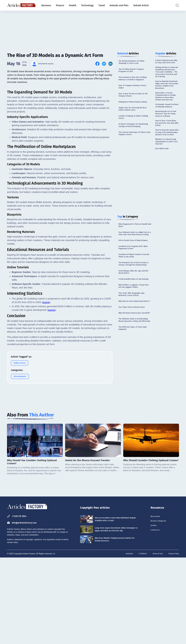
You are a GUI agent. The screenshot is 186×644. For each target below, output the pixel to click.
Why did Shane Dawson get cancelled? (132, 353)
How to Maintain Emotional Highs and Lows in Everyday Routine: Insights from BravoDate (166, 96)
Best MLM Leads (163, 182)
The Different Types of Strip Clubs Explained (135, 374)
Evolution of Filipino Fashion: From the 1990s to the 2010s (135, 280)
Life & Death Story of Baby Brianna (131, 261)
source (46, 408)
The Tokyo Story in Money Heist (134, 345)
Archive (154, 611)
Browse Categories (160, 606)
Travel (102, 5)
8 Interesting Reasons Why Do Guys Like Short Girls (167, 63)
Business (46, 5)
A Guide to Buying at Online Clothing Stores (132, 126)
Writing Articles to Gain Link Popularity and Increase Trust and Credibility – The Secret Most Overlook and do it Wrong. (167, 78)
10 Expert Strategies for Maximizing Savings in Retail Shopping (132, 137)
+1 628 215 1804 (19, 600)
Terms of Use (156, 640)
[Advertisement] (93, 29)
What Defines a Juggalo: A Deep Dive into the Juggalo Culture (134, 319)
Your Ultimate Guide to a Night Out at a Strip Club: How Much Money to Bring (134, 251)
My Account (157, 601)
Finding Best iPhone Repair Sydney (131, 108)
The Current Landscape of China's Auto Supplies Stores (135, 147)
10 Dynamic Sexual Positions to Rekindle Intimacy (166, 126)
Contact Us (156, 617)
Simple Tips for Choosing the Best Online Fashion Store (135, 117)
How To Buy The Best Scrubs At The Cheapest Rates (134, 99)
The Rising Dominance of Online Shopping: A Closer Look (134, 63)
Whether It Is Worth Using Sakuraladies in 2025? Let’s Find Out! (166, 174)
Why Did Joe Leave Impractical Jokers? (133, 337)
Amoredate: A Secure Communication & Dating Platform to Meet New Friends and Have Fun (167, 112)
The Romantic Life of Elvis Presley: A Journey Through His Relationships (133, 290)
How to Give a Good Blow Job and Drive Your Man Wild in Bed (167, 150)
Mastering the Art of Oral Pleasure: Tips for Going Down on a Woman (166, 138)
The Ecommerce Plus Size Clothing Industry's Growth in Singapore (135, 81)
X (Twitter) (140, 640)
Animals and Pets (119, 5)
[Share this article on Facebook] (97, 64)
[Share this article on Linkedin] (110, 64)
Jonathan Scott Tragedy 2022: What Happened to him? (133, 270)
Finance (60, 5)
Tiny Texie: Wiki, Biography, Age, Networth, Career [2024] (134, 328)
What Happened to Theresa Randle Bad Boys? (132, 240)
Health (73, 5)
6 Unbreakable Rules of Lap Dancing (132, 310)
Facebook (125, 640)
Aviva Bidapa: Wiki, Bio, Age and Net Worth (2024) (134, 301)
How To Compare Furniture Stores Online (135, 90)
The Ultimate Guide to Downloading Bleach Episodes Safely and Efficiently (133, 363)
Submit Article (141, 5)
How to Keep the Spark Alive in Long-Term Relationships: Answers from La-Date (166, 162)
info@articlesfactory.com (26, 607)
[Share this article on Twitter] (104, 64)
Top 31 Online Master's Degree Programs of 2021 (133, 72)
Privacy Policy (173, 640)
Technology (87, 5)
